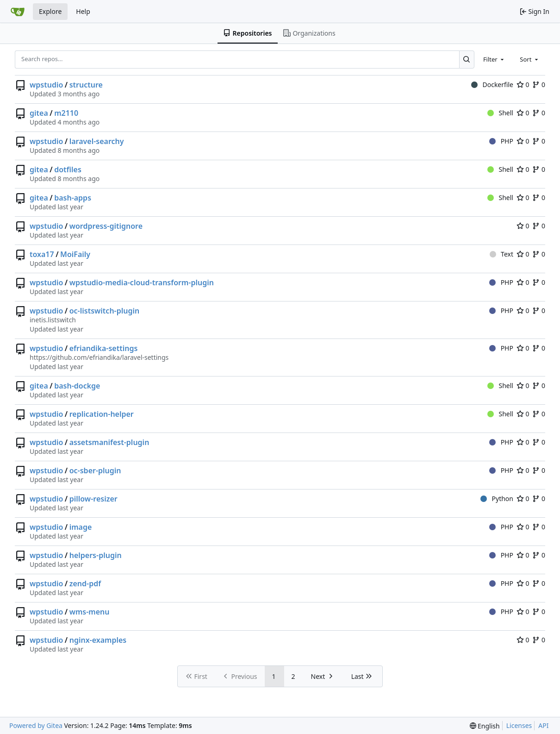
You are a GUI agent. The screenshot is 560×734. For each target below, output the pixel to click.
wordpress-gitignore (106, 226)
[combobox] (494, 59)
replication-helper (102, 414)
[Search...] (467, 59)
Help (83, 11)
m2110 (66, 113)
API (543, 725)
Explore (50, 11)
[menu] (485, 726)
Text (501, 254)
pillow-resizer (93, 499)
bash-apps (73, 198)
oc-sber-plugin (95, 471)
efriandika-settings (104, 348)
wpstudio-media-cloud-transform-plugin (142, 282)
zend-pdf (85, 583)
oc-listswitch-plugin (105, 311)
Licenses (519, 725)
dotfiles (68, 169)
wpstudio (46, 85)
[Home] (18, 12)
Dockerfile (492, 85)
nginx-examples (98, 640)
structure (86, 85)
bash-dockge (77, 386)
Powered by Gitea (36, 725)
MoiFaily (75, 254)
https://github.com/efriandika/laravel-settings (99, 357)
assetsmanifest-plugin (109, 442)
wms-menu (90, 612)
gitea (39, 113)
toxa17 (42, 254)
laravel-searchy (97, 141)
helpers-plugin (96, 555)
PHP (501, 141)
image (81, 527)
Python (497, 499)
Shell (500, 113)
